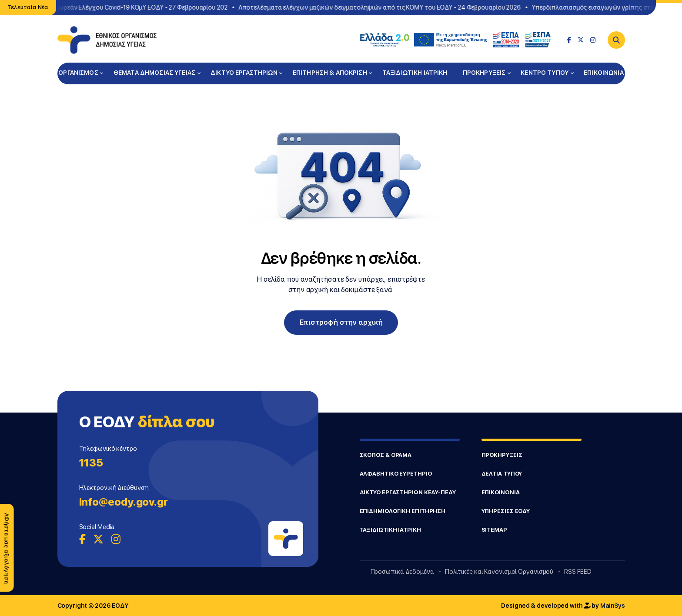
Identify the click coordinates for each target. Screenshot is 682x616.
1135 (91, 463)
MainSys (612, 606)
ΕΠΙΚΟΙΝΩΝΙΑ (604, 73)
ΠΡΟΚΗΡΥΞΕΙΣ (484, 73)
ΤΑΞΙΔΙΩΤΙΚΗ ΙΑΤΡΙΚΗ (415, 73)
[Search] (616, 40)
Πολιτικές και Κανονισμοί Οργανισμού (499, 572)
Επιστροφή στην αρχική (341, 322)
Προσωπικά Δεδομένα (402, 572)
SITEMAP (494, 530)
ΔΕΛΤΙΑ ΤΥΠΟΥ (502, 474)
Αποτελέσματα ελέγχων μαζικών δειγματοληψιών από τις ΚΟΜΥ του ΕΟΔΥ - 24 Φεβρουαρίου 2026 (382, 7)
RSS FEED (578, 572)
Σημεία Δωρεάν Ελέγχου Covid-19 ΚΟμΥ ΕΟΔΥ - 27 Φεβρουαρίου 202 (133, 7)
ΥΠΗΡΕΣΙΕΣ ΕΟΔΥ (506, 511)
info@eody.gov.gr (124, 502)
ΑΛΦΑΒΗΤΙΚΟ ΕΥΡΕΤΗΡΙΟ (396, 474)
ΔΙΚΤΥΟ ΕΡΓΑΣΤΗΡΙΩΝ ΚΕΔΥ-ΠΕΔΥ (408, 492)
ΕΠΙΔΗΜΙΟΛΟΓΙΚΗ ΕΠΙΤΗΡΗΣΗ (403, 511)
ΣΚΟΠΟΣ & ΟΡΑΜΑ (386, 455)
